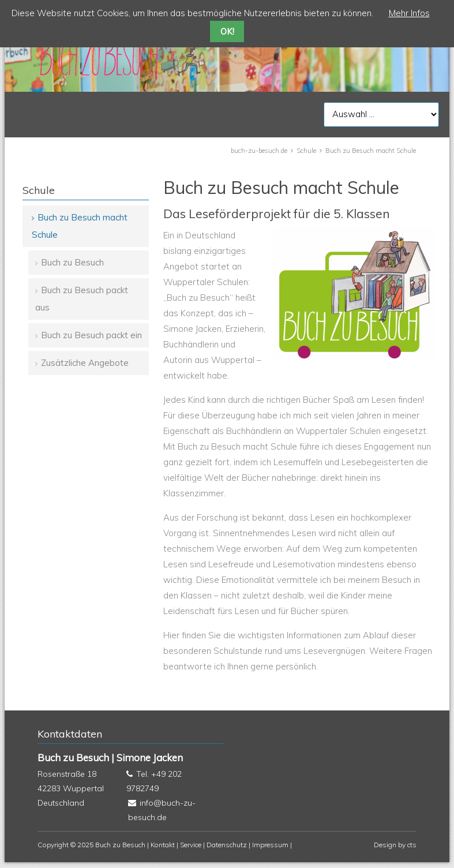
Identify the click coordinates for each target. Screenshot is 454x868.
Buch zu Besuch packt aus (82, 299)
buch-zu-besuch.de (259, 151)
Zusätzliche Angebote (85, 363)
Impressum (270, 845)
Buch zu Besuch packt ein (91, 335)
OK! (227, 31)
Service (191, 845)
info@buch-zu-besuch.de (162, 810)
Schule (306, 151)
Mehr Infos (409, 13)
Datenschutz (227, 845)
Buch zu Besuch (72, 262)
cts (412, 845)
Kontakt (163, 845)
